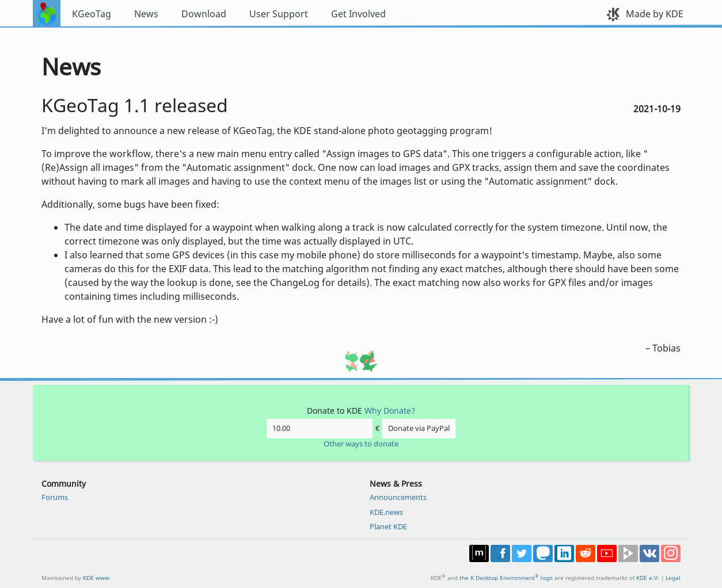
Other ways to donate (361, 444)
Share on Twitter (522, 553)
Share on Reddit (586, 553)
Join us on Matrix (479, 553)
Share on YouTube (607, 553)
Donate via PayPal (419, 428)
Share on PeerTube (628, 553)
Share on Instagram (671, 553)
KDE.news (386, 512)
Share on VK (649, 553)
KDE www (96, 578)
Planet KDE (388, 526)
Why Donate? (390, 411)
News (146, 14)
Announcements (398, 497)
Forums (55, 497)
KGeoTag (92, 14)
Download (204, 14)
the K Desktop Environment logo (506, 578)
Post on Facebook (500, 553)
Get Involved (358, 14)
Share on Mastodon (543, 553)
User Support (279, 14)
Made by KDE (655, 14)
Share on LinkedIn (564, 553)
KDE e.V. (648, 578)
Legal (673, 578)
